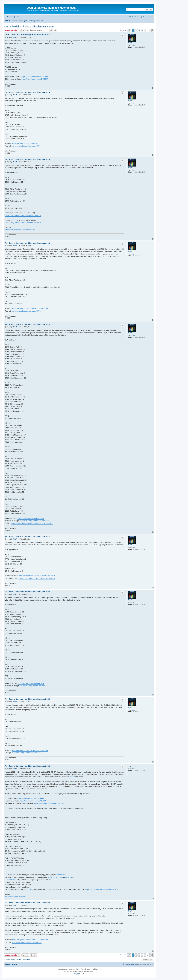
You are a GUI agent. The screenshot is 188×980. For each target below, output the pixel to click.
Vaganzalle (69, 877)
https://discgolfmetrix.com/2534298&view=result (37, 576)
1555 (133, 46)
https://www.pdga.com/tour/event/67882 (27, 753)
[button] (129, 30)
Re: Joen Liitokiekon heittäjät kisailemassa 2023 (27, 92)
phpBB (78, 969)
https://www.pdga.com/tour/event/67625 (27, 311)
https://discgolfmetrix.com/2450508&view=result (23, 215)
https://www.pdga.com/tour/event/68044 (27, 146)
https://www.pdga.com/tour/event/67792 (34, 686)
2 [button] (136, 30)
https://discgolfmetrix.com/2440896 (35, 77)
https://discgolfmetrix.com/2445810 (32, 798)
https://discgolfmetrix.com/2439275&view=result (30, 309)
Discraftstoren (11, 880)
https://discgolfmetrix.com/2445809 (33, 801)
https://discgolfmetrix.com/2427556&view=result (30, 940)
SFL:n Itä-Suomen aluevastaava (15, 896)
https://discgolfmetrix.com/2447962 (25, 143)
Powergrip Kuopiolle (55, 877)
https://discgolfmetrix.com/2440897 (35, 79)
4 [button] (142, 30)
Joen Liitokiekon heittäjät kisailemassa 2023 (29, 27)
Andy (129, 766)
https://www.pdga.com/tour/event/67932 (27, 942)
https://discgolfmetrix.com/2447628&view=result (30, 750)
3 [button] (139, 30)
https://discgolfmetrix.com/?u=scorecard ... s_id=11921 (32, 523)
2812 (133, 769)
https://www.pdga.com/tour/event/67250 (34, 521)
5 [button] (145, 30)
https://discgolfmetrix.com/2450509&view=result (23, 223)
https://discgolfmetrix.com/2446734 (31, 683)
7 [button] (150, 30)
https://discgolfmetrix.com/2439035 (31, 518)
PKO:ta (72, 777)
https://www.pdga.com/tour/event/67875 (20, 230)
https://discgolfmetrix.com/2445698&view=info (103, 889)
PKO (31, 889)
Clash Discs (61, 875)
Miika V (130, 43)
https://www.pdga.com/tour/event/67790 (49, 803)
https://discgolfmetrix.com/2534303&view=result (37, 578)
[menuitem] (16, 17)
